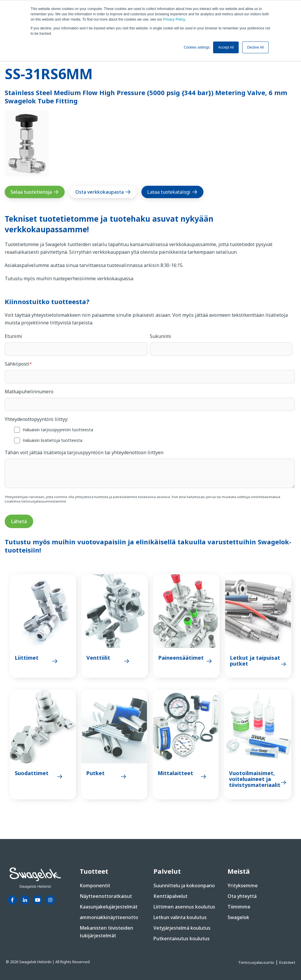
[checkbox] (150, 435)
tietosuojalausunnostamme (44, 501)
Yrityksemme (243, 886)
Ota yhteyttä (242, 896)
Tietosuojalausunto (257, 962)
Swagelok (238, 917)
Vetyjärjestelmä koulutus (182, 928)
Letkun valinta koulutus (180, 917)
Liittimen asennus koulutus (184, 907)
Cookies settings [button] (197, 47)
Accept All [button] (226, 47)
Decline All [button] (255, 47)
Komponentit (95, 886)
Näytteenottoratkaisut (106, 896)
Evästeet (287, 962)
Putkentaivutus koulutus (182, 938)
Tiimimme (239, 907)
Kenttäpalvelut (170, 896)
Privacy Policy (174, 19)
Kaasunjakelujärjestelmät (109, 907)
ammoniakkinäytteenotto (109, 917)
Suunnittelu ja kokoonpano (184, 886)
